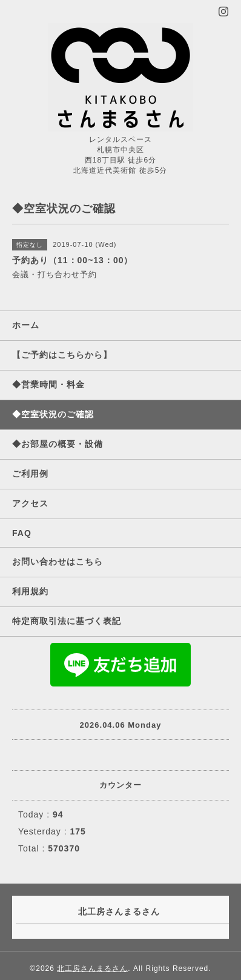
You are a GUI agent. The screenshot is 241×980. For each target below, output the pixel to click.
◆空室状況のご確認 (53, 414)
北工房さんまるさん (92, 968)
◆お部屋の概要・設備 (58, 444)
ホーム (26, 325)
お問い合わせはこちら (58, 562)
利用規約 (30, 591)
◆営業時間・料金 (48, 384)
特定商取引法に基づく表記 (67, 621)
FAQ (22, 533)
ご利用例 (30, 474)
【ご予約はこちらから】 (62, 355)
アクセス (30, 503)
